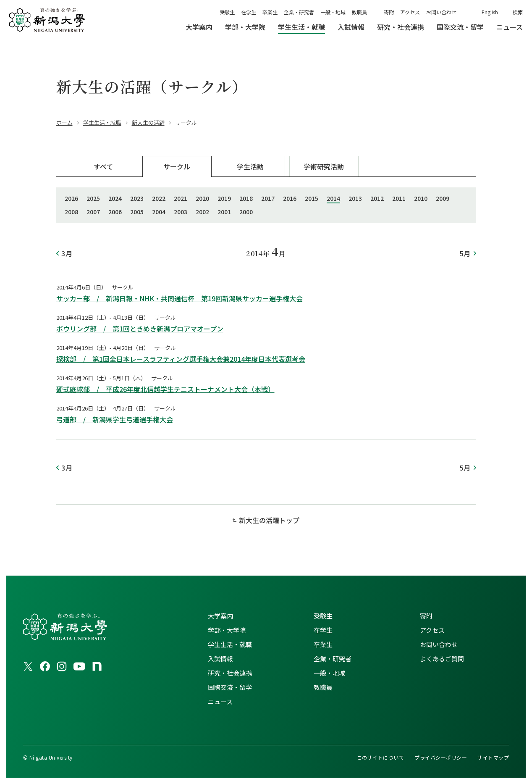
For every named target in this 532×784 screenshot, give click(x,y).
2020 (202, 198)
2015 (312, 198)
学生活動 (250, 166)
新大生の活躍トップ (269, 520)
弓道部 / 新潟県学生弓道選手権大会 (115, 419)
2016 (290, 198)
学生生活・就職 (230, 644)
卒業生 (270, 12)
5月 (465, 253)
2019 (224, 198)
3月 (67, 253)
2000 (246, 212)
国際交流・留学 (230, 687)
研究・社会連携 (230, 673)
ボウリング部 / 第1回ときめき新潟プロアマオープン (140, 329)
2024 (115, 198)
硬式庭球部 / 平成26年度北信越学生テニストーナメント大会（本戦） (165, 389)
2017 (268, 198)
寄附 (389, 12)
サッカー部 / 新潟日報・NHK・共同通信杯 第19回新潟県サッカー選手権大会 (180, 298)
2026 (71, 198)
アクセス (410, 12)
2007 (93, 212)
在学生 (249, 12)
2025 (93, 198)
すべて (103, 166)
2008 (71, 212)
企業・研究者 (299, 12)
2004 (159, 212)
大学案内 (220, 616)
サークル (177, 166)
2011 (399, 198)
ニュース (220, 701)
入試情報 (220, 659)
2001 (224, 212)
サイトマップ (493, 757)
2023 (137, 198)
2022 (159, 198)
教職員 (359, 12)
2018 (246, 198)
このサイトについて (380, 757)
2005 (137, 212)
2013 (355, 198)
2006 (115, 212)
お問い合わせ (441, 12)
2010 (421, 198)
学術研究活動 (324, 166)
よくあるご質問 (442, 659)
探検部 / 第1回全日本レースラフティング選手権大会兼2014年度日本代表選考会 (181, 359)
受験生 (227, 12)
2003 (181, 212)
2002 (202, 212)
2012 (377, 198)
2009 (443, 198)
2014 (333, 198)
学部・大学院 (227, 630)
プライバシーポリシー (441, 757)
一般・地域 (333, 12)
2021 (181, 198)
